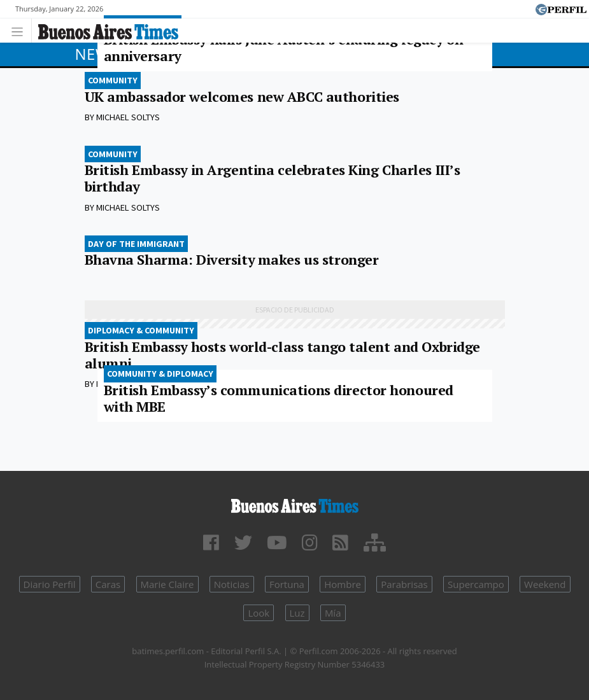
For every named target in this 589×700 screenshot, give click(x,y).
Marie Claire (167, 584)
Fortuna (287, 584)
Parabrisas (404, 584)
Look (259, 613)
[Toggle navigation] (21, 30)
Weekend (545, 584)
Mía (333, 613)
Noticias (232, 584)
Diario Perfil (50, 584)
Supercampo (476, 584)
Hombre (343, 584)
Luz (297, 613)
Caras (108, 584)
